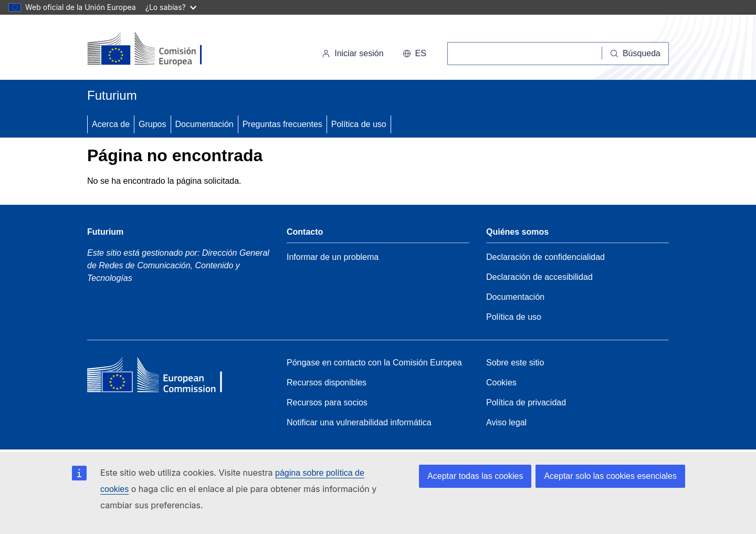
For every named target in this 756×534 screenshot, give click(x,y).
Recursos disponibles (327, 383)
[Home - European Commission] (163, 378)
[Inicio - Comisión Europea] (159, 49)
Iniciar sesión (353, 53)
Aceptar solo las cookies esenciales (610, 476)
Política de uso (359, 124)
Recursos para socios (327, 402)
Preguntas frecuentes (282, 124)
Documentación (204, 124)
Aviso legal (506, 422)
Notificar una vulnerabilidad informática (359, 422)
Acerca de (111, 124)
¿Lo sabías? (171, 7)
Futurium (112, 95)
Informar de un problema (333, 257)
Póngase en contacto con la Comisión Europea (374, 363)
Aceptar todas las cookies (475, 476)
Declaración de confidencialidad (545, 257)
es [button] (414, 53)
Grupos (152, 124)
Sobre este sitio (515, 363)
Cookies (501, 383)
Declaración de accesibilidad (539, 277)
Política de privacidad (526, 402)
